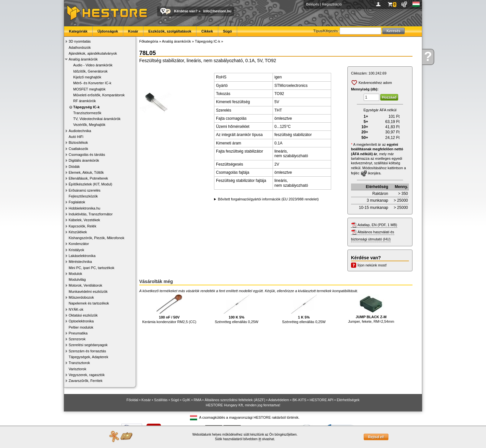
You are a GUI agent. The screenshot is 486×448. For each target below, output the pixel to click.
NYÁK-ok (76, 309)
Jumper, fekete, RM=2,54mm (371, 309)
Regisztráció (332, 4)
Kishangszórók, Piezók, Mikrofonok (96, 238)
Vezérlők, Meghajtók (89, 125)
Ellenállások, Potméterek (88, 178)
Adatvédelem (279, 400)
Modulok (75, 274)
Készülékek (78, 232)
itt (260, 439)
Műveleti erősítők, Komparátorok (99, 95)
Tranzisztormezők (87, 113)
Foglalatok (77, 202)
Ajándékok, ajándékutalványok (93, 53)
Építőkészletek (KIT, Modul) (90, 184)
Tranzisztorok (79, 363)
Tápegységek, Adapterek (88, 357)
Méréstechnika (80, 262)
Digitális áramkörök (84, 160)
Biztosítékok (78, 143)
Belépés (313, 4)
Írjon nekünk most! (372, 265)
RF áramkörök (85, 101)
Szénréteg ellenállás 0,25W (236, 309)
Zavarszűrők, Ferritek (86, 381)
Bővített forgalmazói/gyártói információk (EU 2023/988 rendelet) (268, 199)
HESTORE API (322, 400)
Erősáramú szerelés (85, 190)
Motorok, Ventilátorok (85, 285)
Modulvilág (77, 279)
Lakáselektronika (82, 256)
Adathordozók (80, 48)
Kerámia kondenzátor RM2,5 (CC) (169, 309)
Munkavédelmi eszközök (88, 292)
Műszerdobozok (81, 297)
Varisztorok (77, 369)
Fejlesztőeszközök (83, 196)
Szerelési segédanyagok (88, 345)
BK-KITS (299, 400)
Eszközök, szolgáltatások (170, 31)
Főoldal (132, 400)
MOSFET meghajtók (89, 89)
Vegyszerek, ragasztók (87, 375)
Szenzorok (77, 339)
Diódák (74, 167)
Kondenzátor (79, 244)
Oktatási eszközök (83, 315)
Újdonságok (108, 31)
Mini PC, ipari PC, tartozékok (92, 268)
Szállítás (161, 400)
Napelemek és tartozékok (89, 303)
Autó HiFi (76, 137)
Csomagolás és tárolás (87, 155)
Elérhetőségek (348, 400)
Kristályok (76, 250)
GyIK (186, 400)
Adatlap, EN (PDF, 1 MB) (377, 225)
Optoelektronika (81, 321)
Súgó (228, 31)
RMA (197, 400)
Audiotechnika (80, 131)
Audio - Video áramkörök (93, 65)
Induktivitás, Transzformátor (91, 214)
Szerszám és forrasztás (87, 351)
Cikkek (207, 31)
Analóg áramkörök (83, 59)
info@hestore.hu (217, 11)
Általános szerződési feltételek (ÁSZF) (235, 400)
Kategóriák (78, 31)
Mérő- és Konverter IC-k (92, 83)
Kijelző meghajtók (87, 77)
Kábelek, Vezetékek (84, 220)
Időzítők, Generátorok (90, 71)
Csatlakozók (78, 149)
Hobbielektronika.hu (84, 208)
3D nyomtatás (80, 41)
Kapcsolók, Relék (82, 226)
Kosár (133, 31)
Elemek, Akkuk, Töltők (86, 172)
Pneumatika (78, 333)
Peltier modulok (81, 327)
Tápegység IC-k (86, 107)
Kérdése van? (186, 11)
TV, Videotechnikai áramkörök (97, 119)
